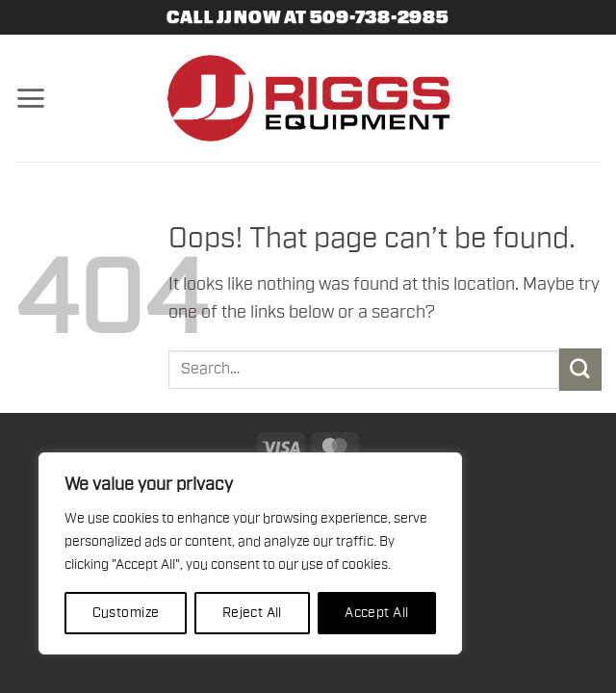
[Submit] (580, 369)
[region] (250, 553)
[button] (30, 98)
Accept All (376, 613)
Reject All (252, 613)
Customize (126, 613)
